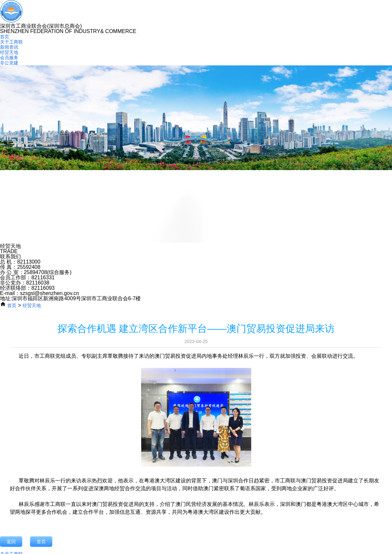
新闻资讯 (9, 47)
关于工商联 (11, 42)
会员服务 (9, 58)
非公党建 (9, 63)
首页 (5, 37)
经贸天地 (9, 52)
